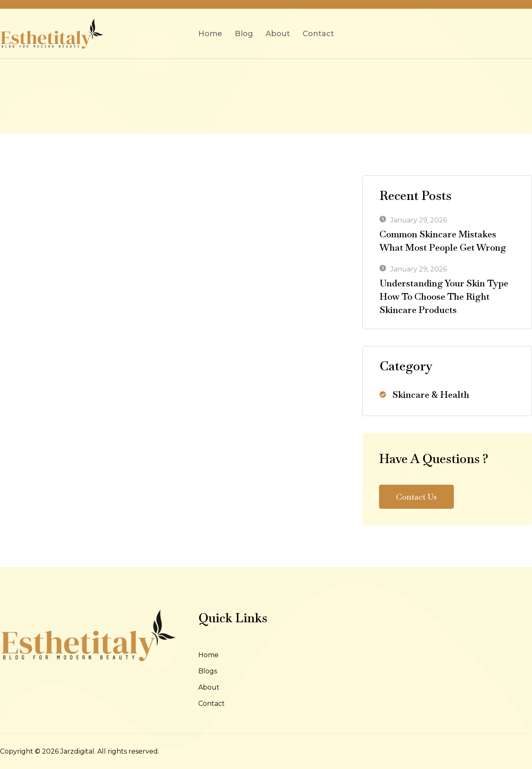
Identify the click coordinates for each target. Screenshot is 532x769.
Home (210, 34)
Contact (318, 34)
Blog (244, 34)
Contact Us (416, 497)
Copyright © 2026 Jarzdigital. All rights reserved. (80, 751)
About (278, 34)
